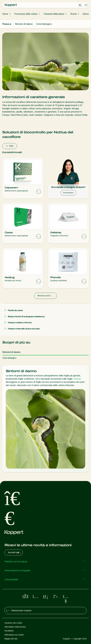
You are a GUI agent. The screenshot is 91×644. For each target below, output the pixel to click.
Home (5, 14)
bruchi (78, 379)
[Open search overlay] (80, 5)
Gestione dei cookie (13, 623)
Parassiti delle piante (54, 14)
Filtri (10, 146)
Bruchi (74, 14)
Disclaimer (9, 631)
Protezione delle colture (26, 14)
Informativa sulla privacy (15, 627)
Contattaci (68, 193)
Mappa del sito (11, 639)
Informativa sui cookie (14, 635)
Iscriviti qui (15, 552)
